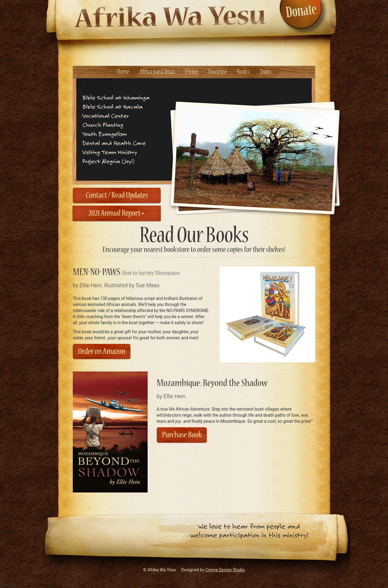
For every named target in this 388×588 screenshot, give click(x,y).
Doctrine (218, 72)
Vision (192, 72)
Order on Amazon (102, 352)
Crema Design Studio (225, 570)
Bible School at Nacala (112, 107)
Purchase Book (182, 435)
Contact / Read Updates (117, 195)
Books (243, 72)
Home (123, 72)
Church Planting (103, 125)
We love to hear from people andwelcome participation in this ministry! (249, 531)
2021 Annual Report (117, 213)
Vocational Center (106, 116)
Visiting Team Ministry (110, 152)
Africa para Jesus (157, 72)
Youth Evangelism (105, 134)
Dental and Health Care (114, 143)
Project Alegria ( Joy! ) (109, 161)
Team (266, 72)
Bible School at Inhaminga (116, 97)
